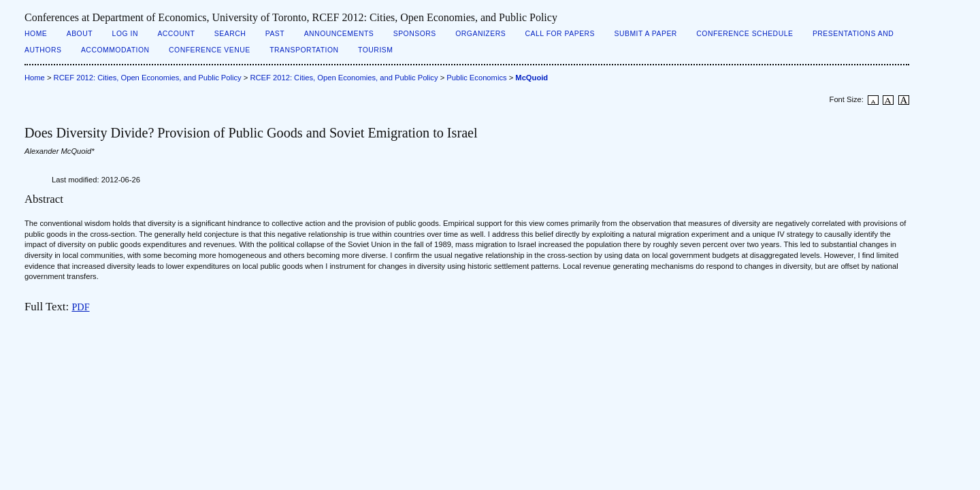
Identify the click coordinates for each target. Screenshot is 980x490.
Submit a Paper (646, 34)
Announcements (339, 34)
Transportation (304, 50)
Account (176, 34)
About (80, 34)
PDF (80, 307)
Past (275, 34)
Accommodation (115, 50)
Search (230, 34)
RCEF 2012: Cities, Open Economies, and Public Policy (148, 78)
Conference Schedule (745, 34)
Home (36, 34)
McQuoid (532, 78)
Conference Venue (210, 50)
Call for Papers (560, 34)
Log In (125, 34)
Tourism (375, 50)
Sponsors (415, 34)
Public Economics (476, 78)
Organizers (480, 34)
